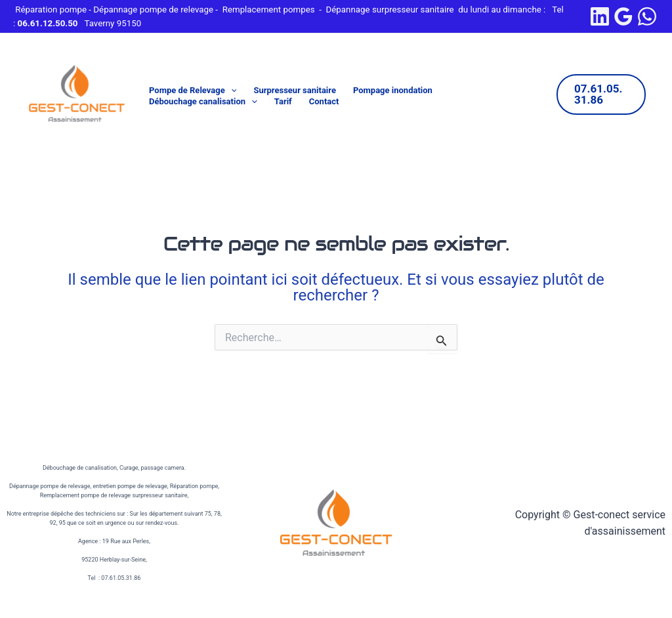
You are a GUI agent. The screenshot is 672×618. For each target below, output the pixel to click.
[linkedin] (600, 16)
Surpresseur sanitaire (295, 90)
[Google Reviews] (623, 16)
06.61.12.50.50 (48, 23)
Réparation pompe (51, 10)
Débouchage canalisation (203, 102)
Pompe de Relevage (193, 91)
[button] (231, 91)
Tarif (283, 101)
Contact (324, 101)
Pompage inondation (393, 90)
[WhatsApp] (647, 16)
